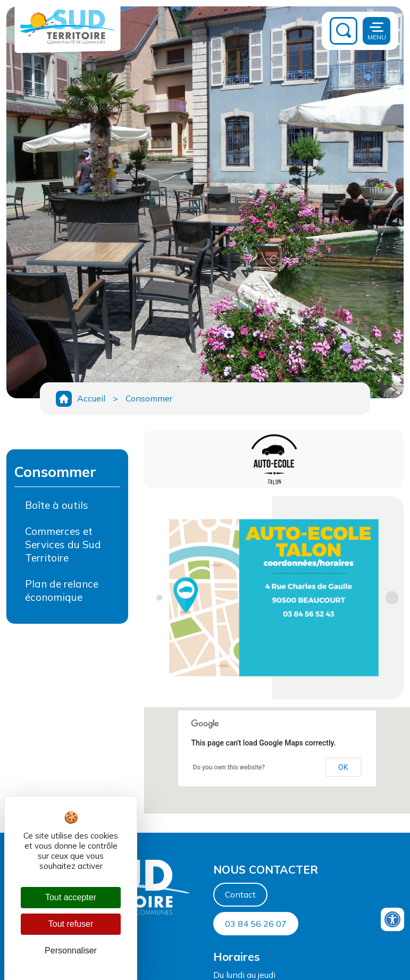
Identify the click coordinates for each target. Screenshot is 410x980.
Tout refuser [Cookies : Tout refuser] (71, 924)
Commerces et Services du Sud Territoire (63, 545)
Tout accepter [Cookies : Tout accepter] (71, 897)
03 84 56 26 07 (256, 924)
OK (343, 767)
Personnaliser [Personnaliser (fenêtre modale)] (71, 950)
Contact (240, 894)
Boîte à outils (57, 505)
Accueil (91, 398)
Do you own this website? (229, 767)
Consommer (149, 398)
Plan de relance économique (62, 590)
